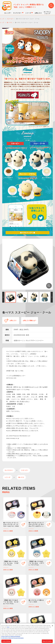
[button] (3, 297)
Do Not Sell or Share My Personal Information (12, 638)
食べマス (21, 477)
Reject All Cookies (47, 641)
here (8, 627)
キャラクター (9, 470)
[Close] (52, 626)
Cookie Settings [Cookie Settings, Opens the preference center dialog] (6, 641)
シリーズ (7, 477)
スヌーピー (25, 470)
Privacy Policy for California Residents (11, 637)
